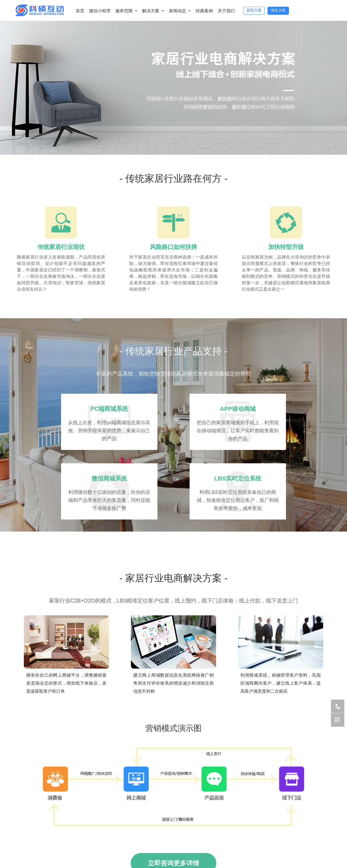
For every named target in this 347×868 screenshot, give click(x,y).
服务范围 (124, 11)
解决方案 (151, 11)
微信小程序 (100, 11)
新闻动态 (178, 11)
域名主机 (278, 10)
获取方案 (254, 10)
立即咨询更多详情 (174, 841)
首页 (80, 11)
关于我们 (226, 11)
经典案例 (204, 11)
